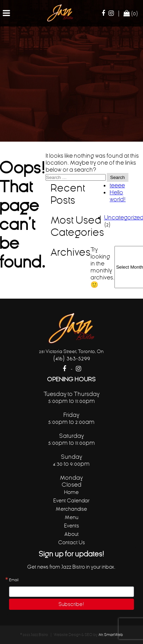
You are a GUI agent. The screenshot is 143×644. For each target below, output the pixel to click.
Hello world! (118, 196)
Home (71, 492)
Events (71, 526)
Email (14, 580)
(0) (131, 13)
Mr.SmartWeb (111, 635)
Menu (71, 517)
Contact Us (71, 542)
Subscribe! (71, 604)
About (71, 534)
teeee (117, 185)
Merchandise (71, 509)
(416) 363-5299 (71, 358)
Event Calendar (71, 500)
